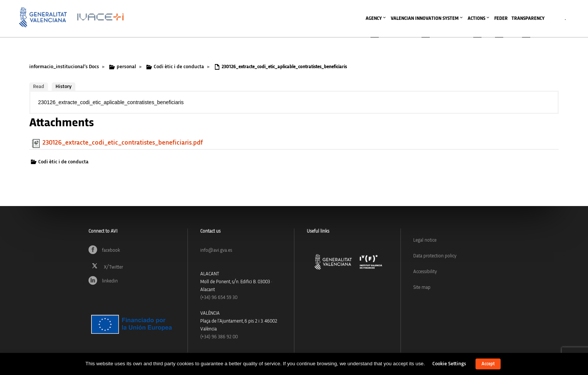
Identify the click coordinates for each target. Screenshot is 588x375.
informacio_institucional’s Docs (64, 67)
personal (126, 67)
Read (39, 87)
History (64, 87)
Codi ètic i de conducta (179, 67)
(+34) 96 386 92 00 (219, 337)
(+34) (219, 298)
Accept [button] (488, 364)
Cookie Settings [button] (449, 364)
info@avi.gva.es (216, 250)
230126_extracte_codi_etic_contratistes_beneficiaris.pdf (123, 143)
